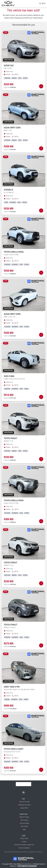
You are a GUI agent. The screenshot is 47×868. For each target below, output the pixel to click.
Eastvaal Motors (28, 864)
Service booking (24, 823)
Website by (23, 866)
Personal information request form (24, 845)
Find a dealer (24, 826)
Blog (24, 830)
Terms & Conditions (24, 848)
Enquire (7, 74)
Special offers (24, 808)
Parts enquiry (24, 820)
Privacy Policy (24, 839)
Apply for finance (24, 817)
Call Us (15, 74)
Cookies (24, 842)
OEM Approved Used (24, 805)
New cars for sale (24, 802)
